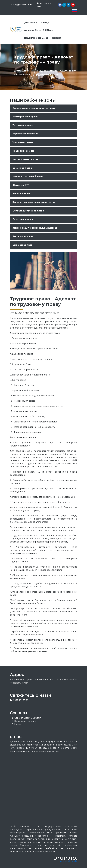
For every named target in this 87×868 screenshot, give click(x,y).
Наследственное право (26, 159)
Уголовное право (23, 142)
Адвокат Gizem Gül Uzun (39, 30)
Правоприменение (23, 151)
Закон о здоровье (23, 236)
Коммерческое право (25, 117)
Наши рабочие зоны (36, 38)
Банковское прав (22, 245)
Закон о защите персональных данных (35, 228)
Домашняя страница (37, 23)
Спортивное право (23, 219)
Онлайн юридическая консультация (34, 108)
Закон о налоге (21, 194)
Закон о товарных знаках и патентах (34, 202)
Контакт (56, 38)
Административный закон (28, 176)
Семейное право (22, 168)
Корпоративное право (25, 134)
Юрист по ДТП (21, 185)
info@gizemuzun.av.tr (21, 5)
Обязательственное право (28, 211)
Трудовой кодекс (23, 125)
